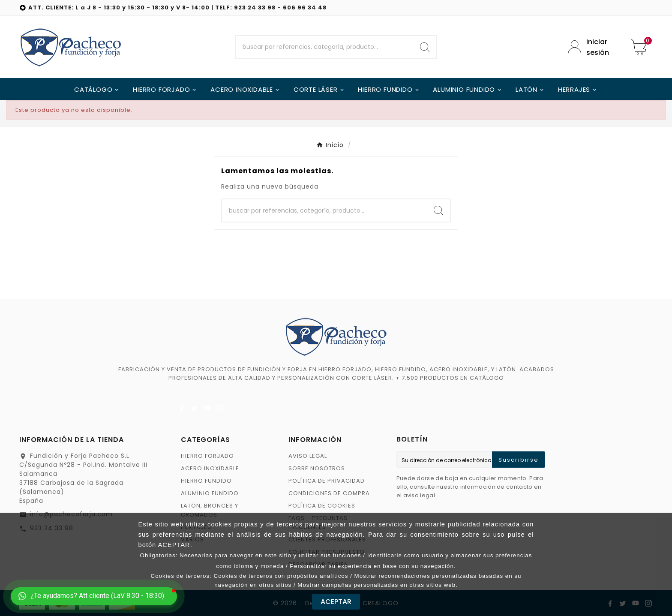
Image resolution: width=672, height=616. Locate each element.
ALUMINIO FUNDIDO (210, 493)
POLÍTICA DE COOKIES (322, 506)
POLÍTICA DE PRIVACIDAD (327, 481)
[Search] (425, 47)
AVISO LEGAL (308, 456)
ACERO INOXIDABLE (210, 468)
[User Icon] (593, 47)
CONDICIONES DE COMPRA (329, 493)
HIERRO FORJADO (207, 456)
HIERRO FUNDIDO (206, 481)
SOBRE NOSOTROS (317, 468)
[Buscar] (325, 47)
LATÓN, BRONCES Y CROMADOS (210, 510)
